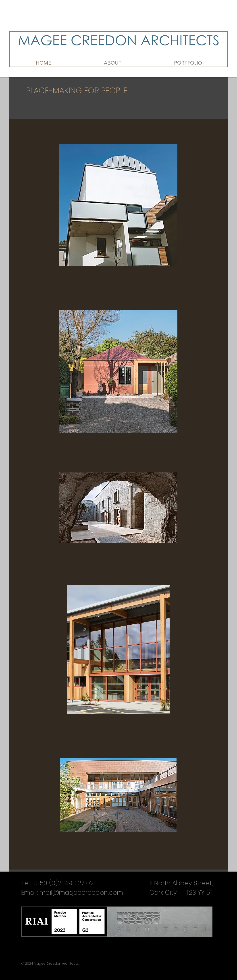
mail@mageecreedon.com (81, 893)
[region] (118, 205)
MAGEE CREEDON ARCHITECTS (119, 40)
